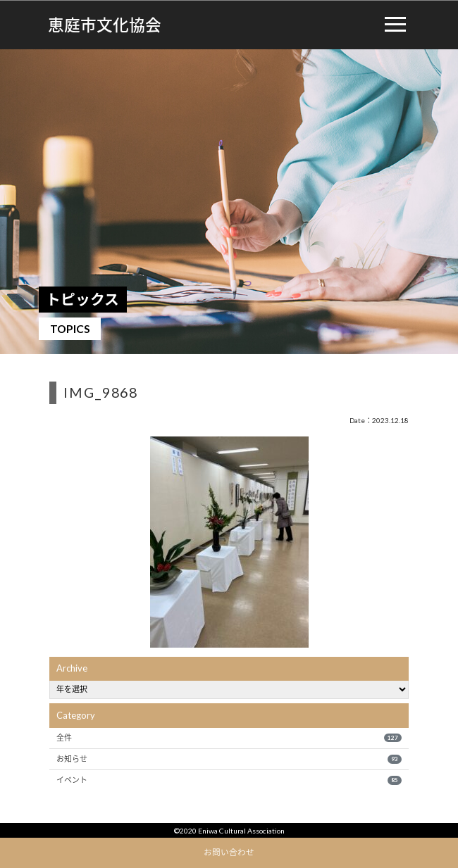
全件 (229, 738)
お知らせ (229, 759)
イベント (229, 780)
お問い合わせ (229, 852)
